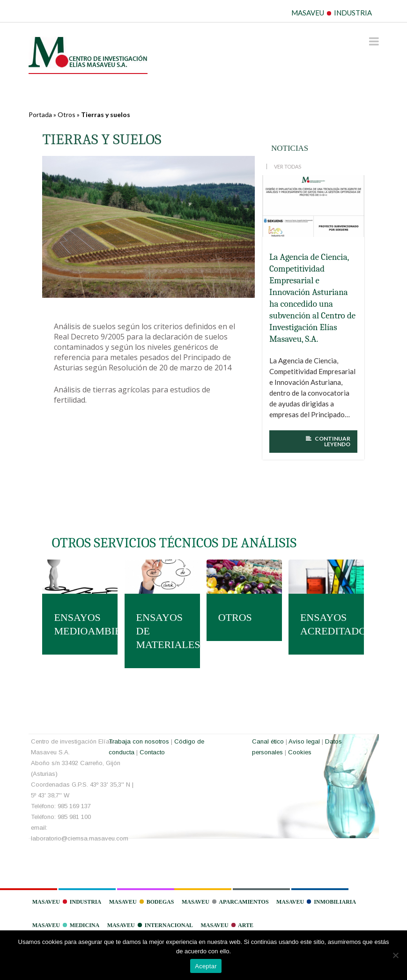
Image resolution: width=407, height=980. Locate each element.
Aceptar (206, 966)
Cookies (300, 752)
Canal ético (268, 741)
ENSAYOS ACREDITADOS (326, 624)
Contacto (152, 752)
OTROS (235, 617)
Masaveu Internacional (150, 925)
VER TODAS (288, 166)
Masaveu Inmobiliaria (316, 902)
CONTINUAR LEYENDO (328, 442)
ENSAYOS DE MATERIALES (162, 631)
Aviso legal (304, 741)
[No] (395, 955)
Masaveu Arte (227, 925)
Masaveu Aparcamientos (225, 902)
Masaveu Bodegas (142, 902)
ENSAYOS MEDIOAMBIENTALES (80, 624)
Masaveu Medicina (66, 925)
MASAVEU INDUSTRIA (332, 13)
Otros (67, 114)
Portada (40, 114)
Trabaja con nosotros (139, 741)
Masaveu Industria (67, 902)
